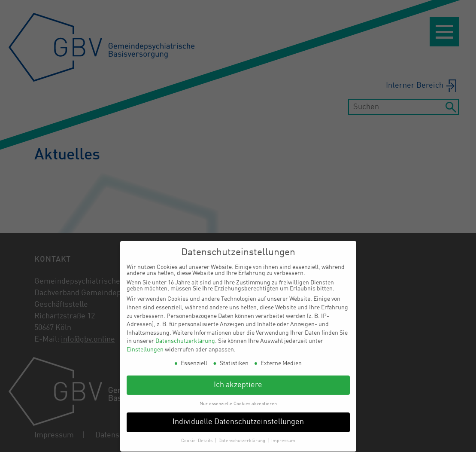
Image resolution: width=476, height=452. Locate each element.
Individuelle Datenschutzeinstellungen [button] (238, 418)
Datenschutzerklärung (185, 336)
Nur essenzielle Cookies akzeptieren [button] (238, 399)
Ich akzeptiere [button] (238, 380)
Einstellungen (145, 345)
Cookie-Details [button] (197, 436)
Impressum (283, 436)
